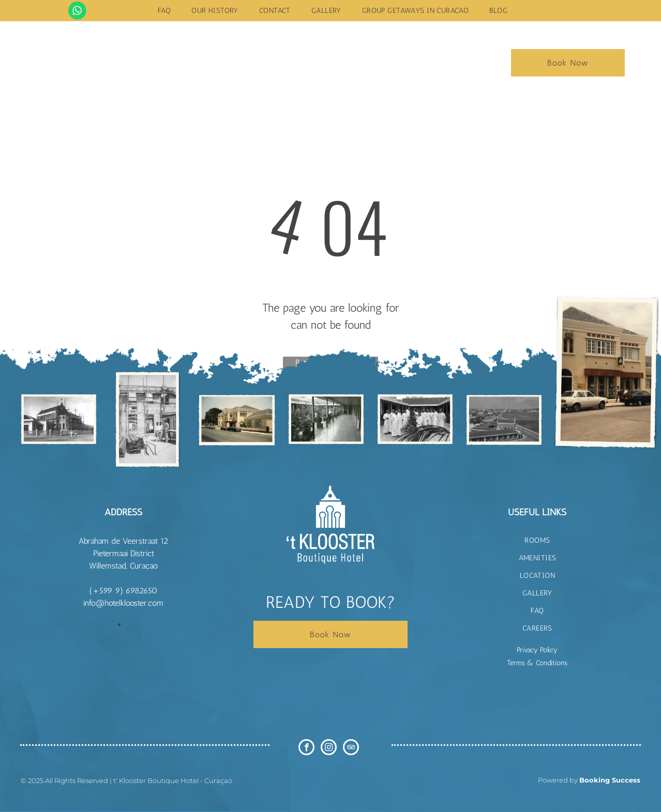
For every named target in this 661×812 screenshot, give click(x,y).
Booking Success (610, 780)
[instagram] (329, 748)
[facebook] (306, 748)
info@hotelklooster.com (123, 603)
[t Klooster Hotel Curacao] (59, 419)
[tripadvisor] (351, 748)
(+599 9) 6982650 (123, 591)
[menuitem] (164, 11)
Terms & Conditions (537, 663)
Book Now (568, 63)
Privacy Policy (537, 650)
